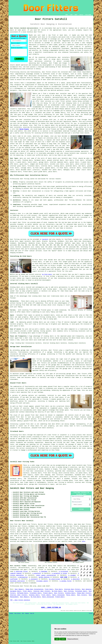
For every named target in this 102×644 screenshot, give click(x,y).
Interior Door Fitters (42, 591)
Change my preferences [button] (73, 639)
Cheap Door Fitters (84, 593)
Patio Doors (71, 595)
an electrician (54, 579)
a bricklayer (64, 571)
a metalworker (23, 577)
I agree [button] (57, 639)
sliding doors (38, 322)
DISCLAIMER (88, 15)
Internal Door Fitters (72, 589)
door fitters (47, 72)
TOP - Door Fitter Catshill (20, 600)
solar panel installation (46, 575)
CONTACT (81, 15)
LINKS (71, 15)
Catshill (45, 239)
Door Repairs (19, 589)
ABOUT (76, 15)
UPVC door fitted (63, 149)
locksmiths (82, 78)
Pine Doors (59, 589)
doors (43, 160)
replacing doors (35, 48)
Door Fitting (69, 591)
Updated (27, 613)
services (39, 251)
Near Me (32, 613)
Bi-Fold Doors (57, 591)
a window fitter (66, 581)
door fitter (80, 129)
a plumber (72, 575)
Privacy (91, 613)
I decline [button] (63, 639)
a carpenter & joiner (59, 573)
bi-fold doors (74, 264)
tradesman (56, 111)
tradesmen (43, 116)
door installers (64, 57)
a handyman (43, 571)
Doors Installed (58, 595)
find (16, 524)
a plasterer (37, 573)
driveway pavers (42, 581)
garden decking (44, 577)
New (23, 613)
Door (12, 239)
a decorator (76, 579)
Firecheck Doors (81, 591)
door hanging (87, 43)
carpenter (86, 446)
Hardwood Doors (16, 591)
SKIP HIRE (64, 577)
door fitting (65, 115)
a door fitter (38, 570)
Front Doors (49, 589)
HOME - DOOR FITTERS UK (51, 607)
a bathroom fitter (21, 571)
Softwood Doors (23, 593)
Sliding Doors (70, 593)
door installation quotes (38, 541)
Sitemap (11, 613)
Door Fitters (59, 593)
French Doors (48, 593)
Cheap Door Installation (34, 589)
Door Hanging (86, 589)
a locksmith (33, 579)
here (84, 541)
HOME (67, 15)
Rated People (59, 109)
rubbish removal (16, 573)
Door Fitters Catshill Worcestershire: (24, 28)
